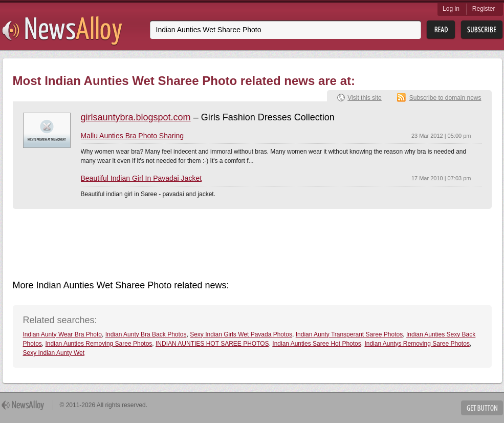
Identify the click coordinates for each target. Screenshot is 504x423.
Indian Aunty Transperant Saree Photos (349, 334)
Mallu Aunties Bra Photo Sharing (133, 136)
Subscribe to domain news (445, 98)
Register (484, 9)
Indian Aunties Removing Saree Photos (99, 344)
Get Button (482, 408)
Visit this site (364, 98)
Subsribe (482, 30)
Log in (451, 9)
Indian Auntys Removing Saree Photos (417, 344)
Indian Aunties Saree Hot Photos (316, 344)
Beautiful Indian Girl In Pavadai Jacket (141, 178)
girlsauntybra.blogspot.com (136, 117)
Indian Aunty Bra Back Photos (146, 334)
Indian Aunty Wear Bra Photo (63, 334)
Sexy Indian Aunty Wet (54, 353)
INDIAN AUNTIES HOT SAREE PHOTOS (212, 344)
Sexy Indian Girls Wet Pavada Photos (241, 334)
